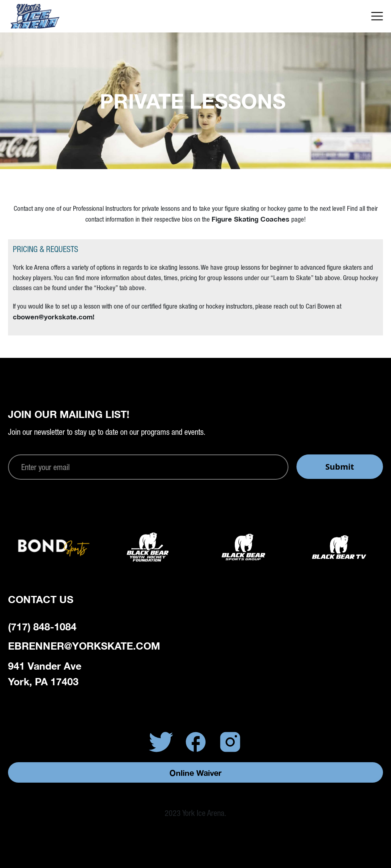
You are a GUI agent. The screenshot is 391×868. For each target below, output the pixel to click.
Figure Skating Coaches (251, 219)
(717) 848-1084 (42, 627)
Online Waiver (195, 773)
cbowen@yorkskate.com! (54, 317)
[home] (53, 16)
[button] (377, 16)
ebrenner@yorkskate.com (84, 646)
